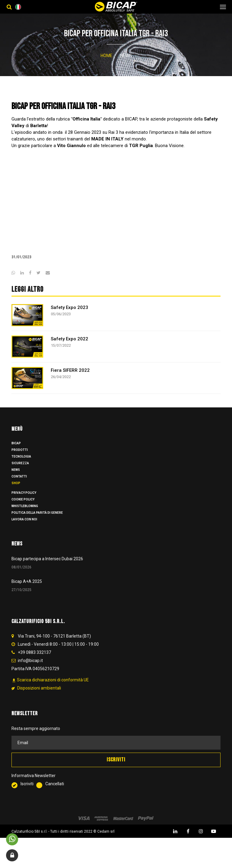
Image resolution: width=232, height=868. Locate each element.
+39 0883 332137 (34, 660)
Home (106, 56)
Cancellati (50, 791)
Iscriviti (24, 791)
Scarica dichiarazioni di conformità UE (50, 687)
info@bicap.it (30, 668)
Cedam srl (106, 838)
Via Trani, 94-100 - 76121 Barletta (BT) (54, 643)
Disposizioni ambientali (36, 695)
